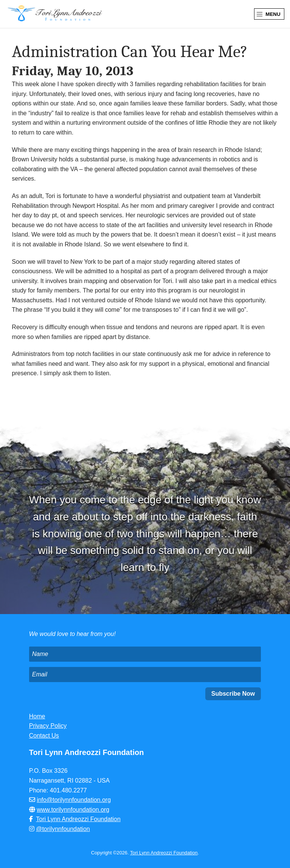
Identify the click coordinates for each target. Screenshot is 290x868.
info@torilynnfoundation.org (74, 800)
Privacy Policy (48, 726)
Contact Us (44, 736)
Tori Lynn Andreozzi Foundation (78, 819)
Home (37, 716)
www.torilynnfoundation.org (73, 810)
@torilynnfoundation (63, 829)
